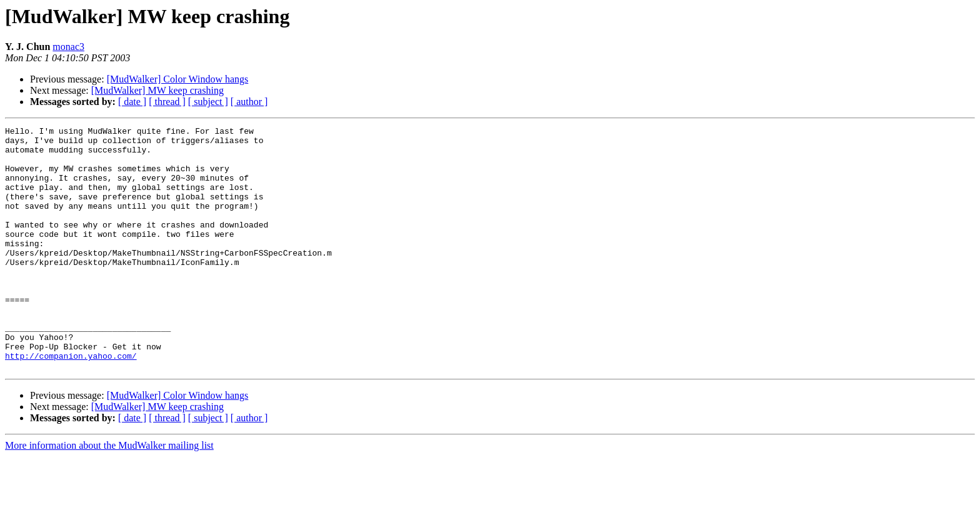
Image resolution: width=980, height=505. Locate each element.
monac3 (68, 47)
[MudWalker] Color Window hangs (178, 79)
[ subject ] (208, 102)
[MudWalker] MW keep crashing (157, 90)
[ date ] (132, 102)
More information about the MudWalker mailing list (109, 494)
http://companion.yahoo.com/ (71, 402)
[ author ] (249, 102)
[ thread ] (167, 102)
